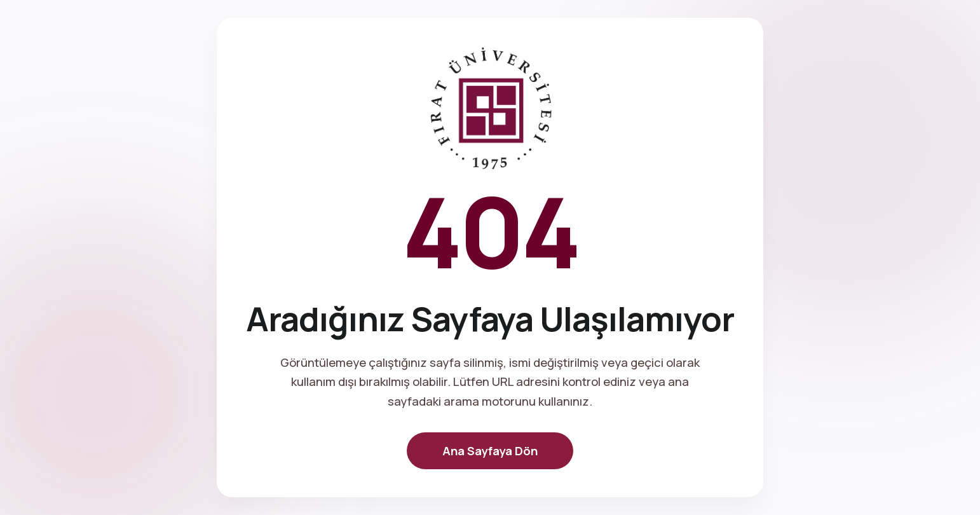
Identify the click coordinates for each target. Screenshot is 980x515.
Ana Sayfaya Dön (490, 451)
